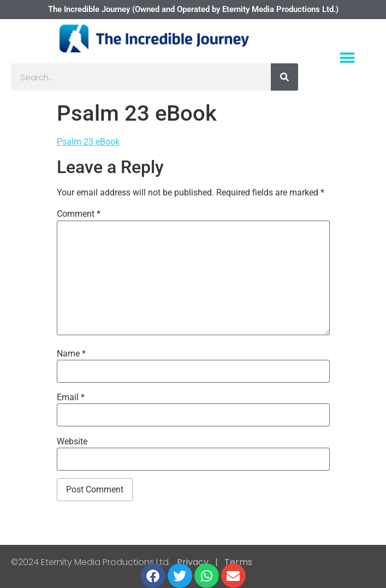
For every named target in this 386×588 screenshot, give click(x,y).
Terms (237, 562)
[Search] (284, 77)
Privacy (193, 562)
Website (72, 442)
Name (71, 354)
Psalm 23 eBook (88, 142)
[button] (348, 58)
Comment (79, 214)
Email (71, 397)
